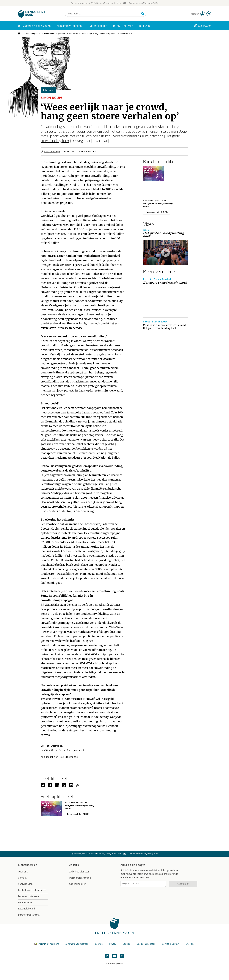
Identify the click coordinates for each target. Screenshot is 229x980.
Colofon (99, 944)
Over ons (23, 872)
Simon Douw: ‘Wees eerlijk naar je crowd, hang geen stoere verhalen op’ (101, 34)
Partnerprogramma (29, 915)
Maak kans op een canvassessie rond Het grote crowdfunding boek (164, 327)
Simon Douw (178, 131)
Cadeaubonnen (78, 884)
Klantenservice (28, 865)
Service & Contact (171, 944)
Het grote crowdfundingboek (165, 283)
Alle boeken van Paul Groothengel (60, 757)
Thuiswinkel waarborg (47, 944)
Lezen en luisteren (28, 896)
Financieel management (55, 34)
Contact (22, 878)
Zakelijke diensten (79, 872)
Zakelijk (74, 865)
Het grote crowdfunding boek (158, 205)
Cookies (127, 944)
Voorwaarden (25, 884)
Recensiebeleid (27, 909)
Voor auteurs (25, 902)
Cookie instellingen (146, 944)
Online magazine (32, 34)
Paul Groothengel (52, 152)
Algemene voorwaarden (77, 944)
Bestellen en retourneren (32, 890)
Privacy (113, 944)
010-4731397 (205, 26)
